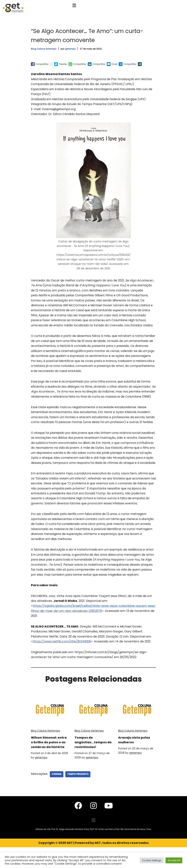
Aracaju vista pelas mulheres (134, 751)
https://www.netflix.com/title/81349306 (62, 652)
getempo (70, 49)
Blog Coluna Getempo (44, 49)
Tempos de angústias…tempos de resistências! (88, 755)
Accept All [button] (174, 860)
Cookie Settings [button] (152, 860)
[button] (74, 5)
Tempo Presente (78, 795)
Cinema (57, 795)
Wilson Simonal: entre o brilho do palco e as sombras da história (47, 758)
